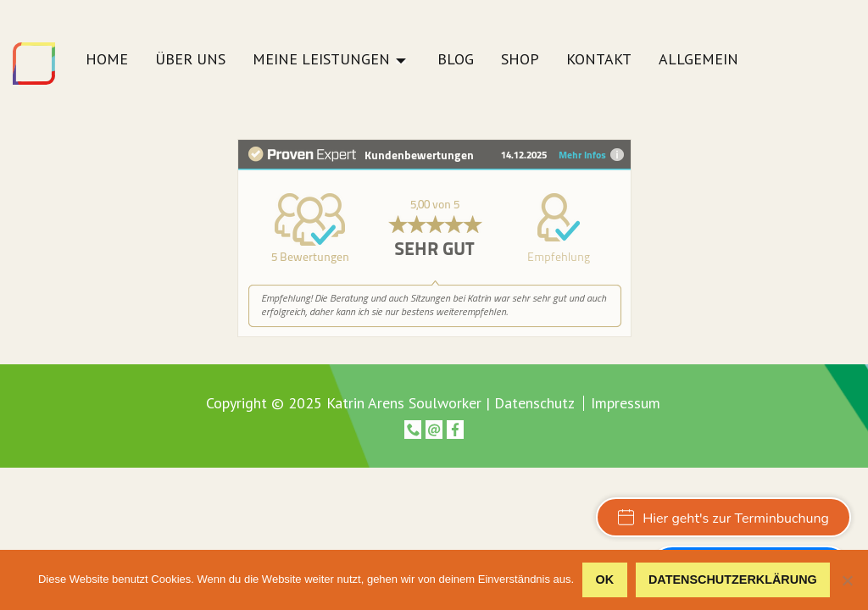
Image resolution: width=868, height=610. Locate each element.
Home (107, 60)
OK (605, 579)
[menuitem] (107, 64)
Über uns (190, 60)
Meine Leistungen (321, 60)
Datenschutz (534, 403)
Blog (456, 60)
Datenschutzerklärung (733, 579)
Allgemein (698, 60)
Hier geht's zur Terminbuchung (723, 518)
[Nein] (847, 580)
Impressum (626, 403)
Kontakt (599, 60)
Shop (520, 60)
